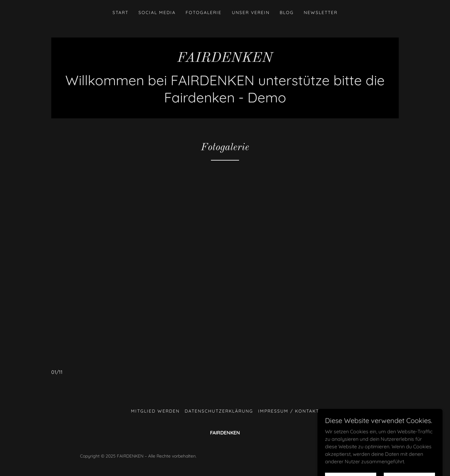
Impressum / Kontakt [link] (289, 411)
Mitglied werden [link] (155, 411)
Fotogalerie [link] (204, 12)
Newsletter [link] (321, 12)
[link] (225, 60)
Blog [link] (287, 12)
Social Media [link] (157, 12)
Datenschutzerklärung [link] (219, 411)
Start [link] (120, 12)
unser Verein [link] (251, 12)
